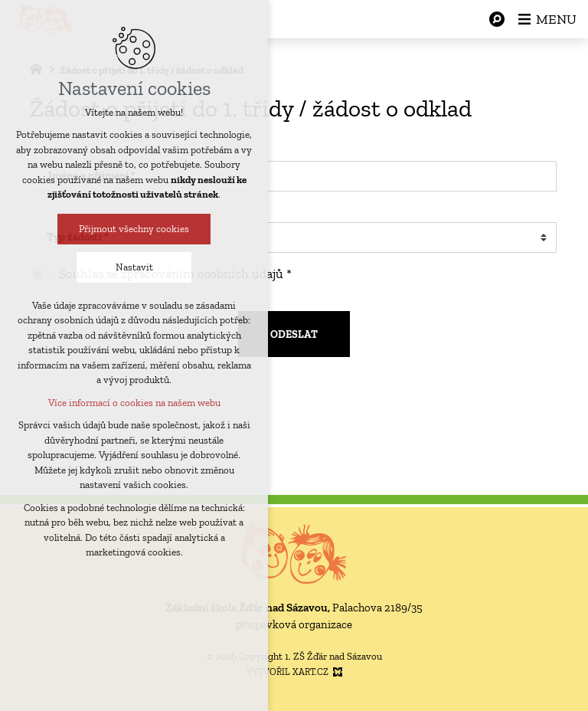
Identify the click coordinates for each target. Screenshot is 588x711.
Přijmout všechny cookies (132, 229)
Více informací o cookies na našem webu (132, 403)
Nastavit (132, 267)
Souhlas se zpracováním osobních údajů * (175, 274)
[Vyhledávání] (497, 19)
